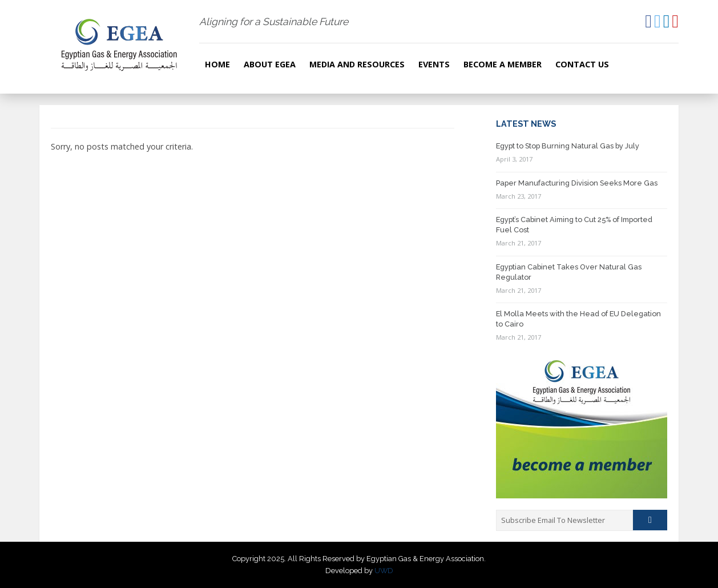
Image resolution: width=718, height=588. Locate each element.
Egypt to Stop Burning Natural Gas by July (568, 146)
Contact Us (582, 64)
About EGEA (270, 64)
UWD (384, 571)
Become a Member (503, 64)
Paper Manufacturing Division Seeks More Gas (577, 183)
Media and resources (357, 64)
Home (217, 64)
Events (434, 64)
